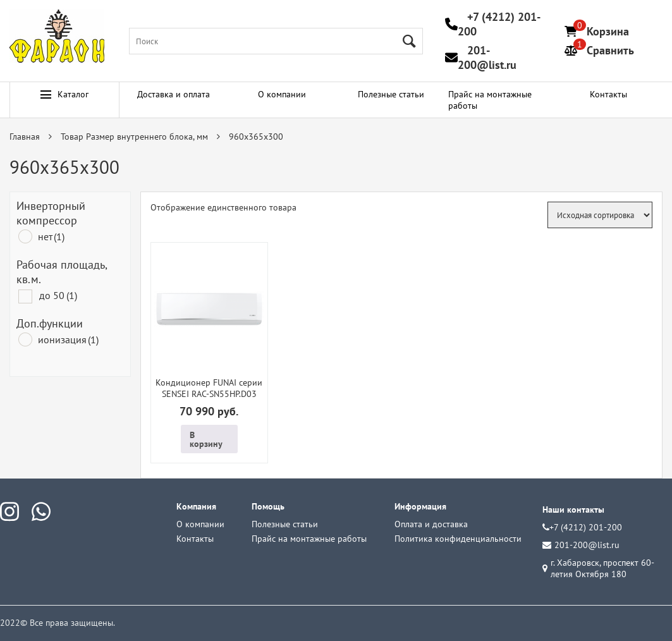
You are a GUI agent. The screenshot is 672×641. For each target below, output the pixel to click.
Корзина (608, 31)
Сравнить (610, 50)
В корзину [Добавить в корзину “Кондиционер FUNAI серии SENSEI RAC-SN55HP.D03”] (206, 439)
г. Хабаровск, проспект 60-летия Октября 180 (598, 568)
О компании (282, 94)
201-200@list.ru (487, 58)
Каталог (64, 94)
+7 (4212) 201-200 (582, 527)
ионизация (68, 339)
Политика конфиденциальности (458, 539)
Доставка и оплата (174, 94)
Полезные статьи (391, 94)
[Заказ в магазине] (600, 215)
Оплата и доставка (431, 524)
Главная (25, 137)
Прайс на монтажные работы (490, 100)
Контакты (608, 94)
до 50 (58, 295)
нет (51, 236)
